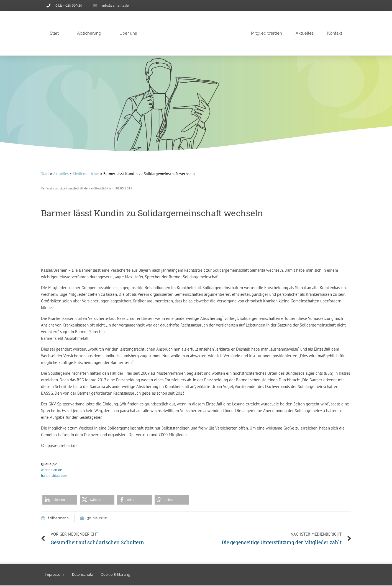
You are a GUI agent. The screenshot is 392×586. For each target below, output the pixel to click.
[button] (60, 500)
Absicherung (89, 33)
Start (54, 33)
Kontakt (335, 33)
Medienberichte (86, 174)
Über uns (128, 33)
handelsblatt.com (54, 476)
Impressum (55, 575)
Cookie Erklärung (116, 575)
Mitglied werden (267, 33)
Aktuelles (305, 33)
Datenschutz (83, 575)
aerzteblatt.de (52, 470)
